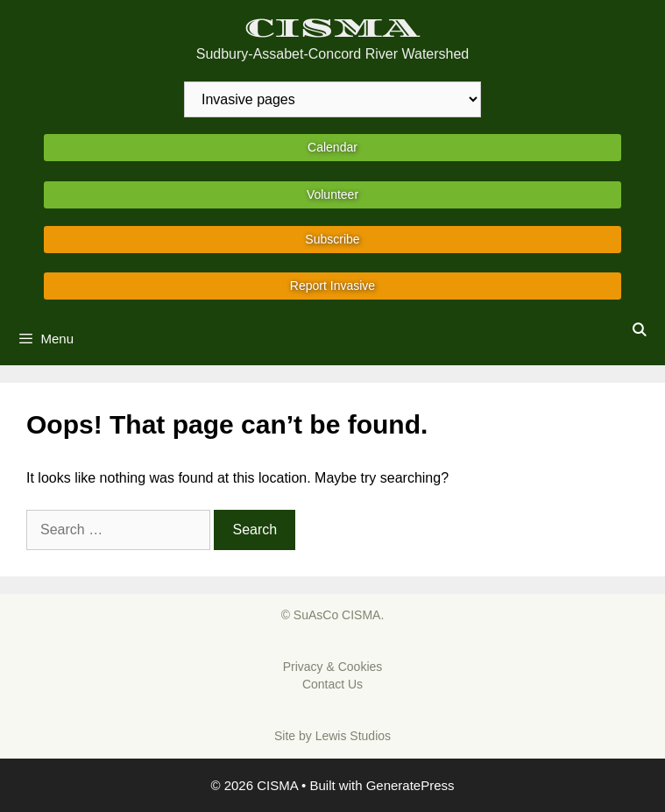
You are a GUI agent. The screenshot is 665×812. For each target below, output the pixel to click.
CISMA (332, 28)
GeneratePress (410, 785)
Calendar (332, 147)
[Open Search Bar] (639, 330)
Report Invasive (332, 286)
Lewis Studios (353, 736)
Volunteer (332, 194)
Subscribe (332, 239)
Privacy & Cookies (333, 667)
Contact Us (332, 684)
